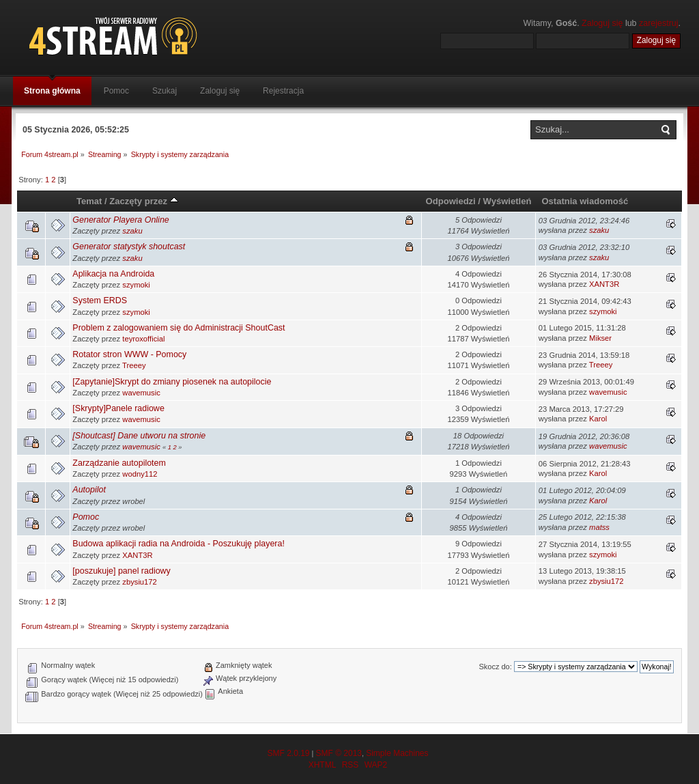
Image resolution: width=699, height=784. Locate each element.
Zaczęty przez (143, 201)
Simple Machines (397, 753)
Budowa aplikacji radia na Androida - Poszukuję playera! (179, 544)
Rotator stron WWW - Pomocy (129, 354)
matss (599, 527)
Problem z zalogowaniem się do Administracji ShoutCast (179, 328)
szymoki (136, 285)
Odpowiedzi (451, 201)
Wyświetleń (508, 201)
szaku (132, 231)
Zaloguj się (602, 23)
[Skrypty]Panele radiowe (118, 408)
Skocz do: (495, 667)
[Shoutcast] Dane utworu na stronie (139, 436)
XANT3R (604, 284)
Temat (89, 201)
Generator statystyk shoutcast (129, 247)
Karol (598, 419)
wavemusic (141, 393)
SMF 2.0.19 (288, 753)
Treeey (134, 365)
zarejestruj (659, 23)
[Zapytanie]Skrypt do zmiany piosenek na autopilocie (172, 382)
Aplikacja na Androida (113, 274)
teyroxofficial (143, 339)
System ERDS (100, 300)
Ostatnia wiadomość (585, 201)
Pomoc (86, 517)
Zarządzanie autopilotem (119, 463)
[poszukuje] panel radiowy (121, 571)
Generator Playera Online (120, 220)
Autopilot (89, 490)
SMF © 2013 (339, 753)
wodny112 (140, 474)
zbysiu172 (140, 582)
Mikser (600, 338)
